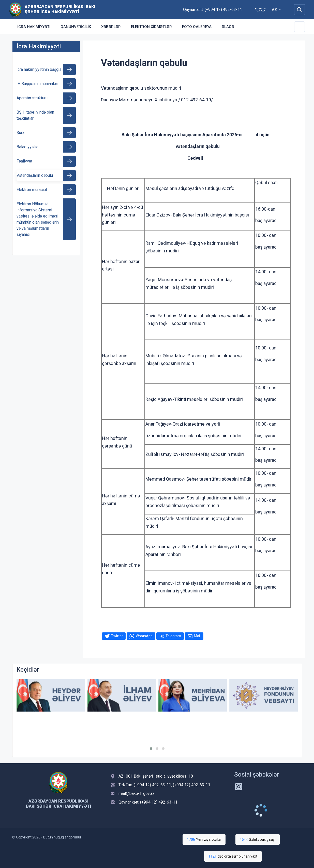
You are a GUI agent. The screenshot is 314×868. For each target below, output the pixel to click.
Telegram (173, 636)
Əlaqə (228, 27)
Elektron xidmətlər (151, 27)
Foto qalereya (197, 27)
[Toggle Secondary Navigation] (300, 27)
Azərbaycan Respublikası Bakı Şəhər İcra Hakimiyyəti (60, 9)
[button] (151, 749)
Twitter (117, 636)
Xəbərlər (111, 27)
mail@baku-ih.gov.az (137, 794)
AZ (275, 10)
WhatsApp (144, 636)
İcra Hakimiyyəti (34, 27)
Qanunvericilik (76, 27)
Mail (197, 636)
